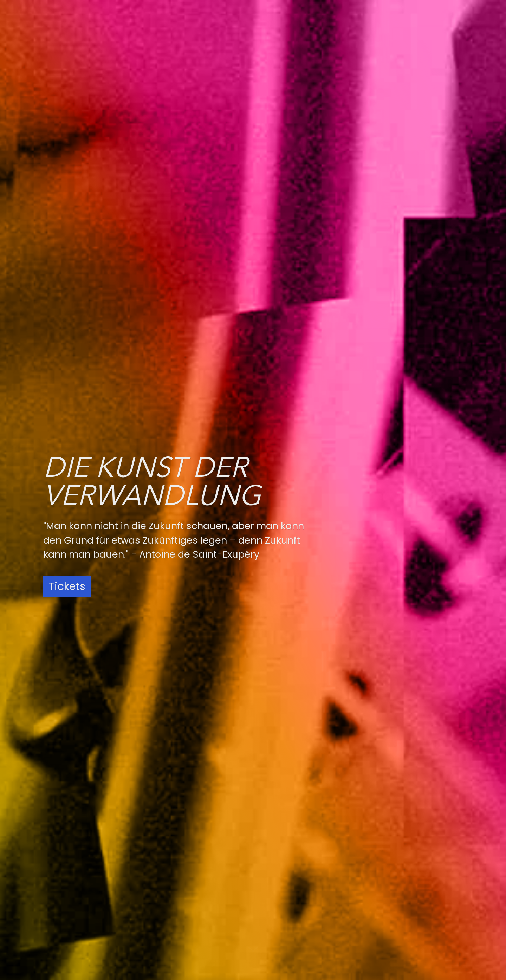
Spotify (270, 885)
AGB (371, 921)
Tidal (267, 948)
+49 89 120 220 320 (100, 917)
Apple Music (278, 917)
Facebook (170, 901)
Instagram (171, 885)
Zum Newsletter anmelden (119, 691)
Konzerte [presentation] (60, 201)
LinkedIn (167, 933)
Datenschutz (384, 901)
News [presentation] (91, 201)
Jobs (372, 891)
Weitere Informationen (87, 520)
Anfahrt (376, 882)
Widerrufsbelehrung (395, 931)
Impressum (382, 911)
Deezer (270, 901)
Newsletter (381, 941)
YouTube (168, 917)
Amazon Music (282, 933)
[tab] (61, 200)
